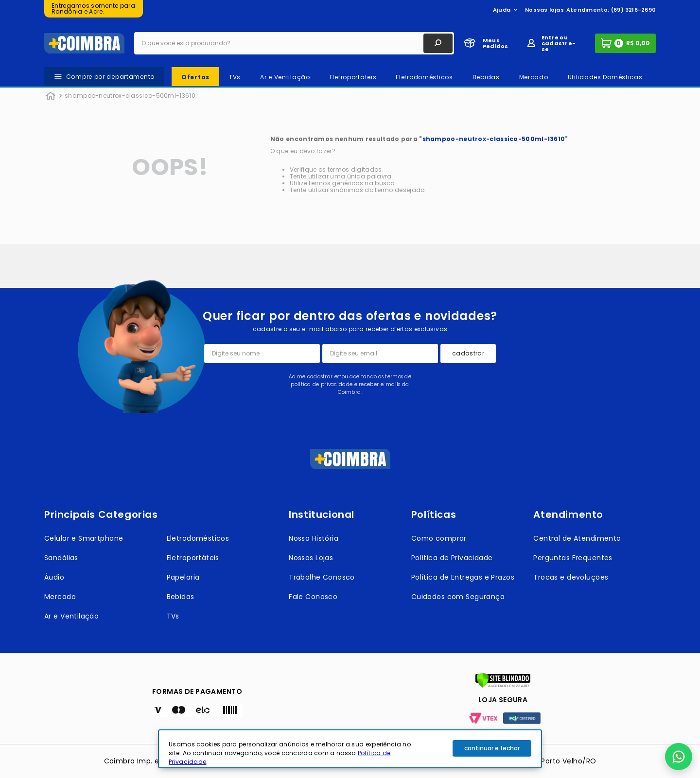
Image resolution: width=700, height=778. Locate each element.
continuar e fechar (492, 748)
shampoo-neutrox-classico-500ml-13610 (130, 96)
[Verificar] (503, 686)
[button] (679, 757)
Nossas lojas (544, 10)
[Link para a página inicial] (51, 96)
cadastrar (468, 353)
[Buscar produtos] (438, 43)
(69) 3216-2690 (633, 10)
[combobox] (294, 43)
